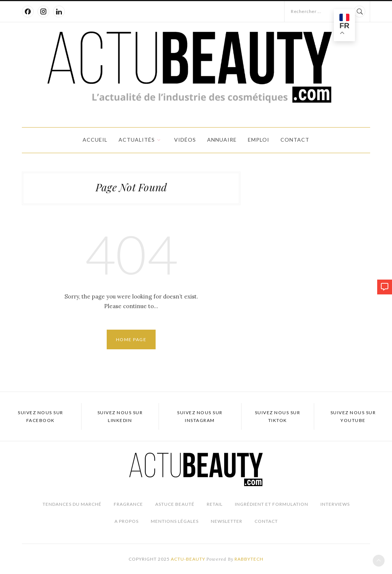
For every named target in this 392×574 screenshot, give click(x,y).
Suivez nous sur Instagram (200, 416)
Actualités (137, 140)
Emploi (259, 140)
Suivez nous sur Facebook (41, 416)
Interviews (335, 504)
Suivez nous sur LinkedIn (120, 416)
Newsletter (227, 521)
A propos (127, 521)
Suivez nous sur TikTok (278, 416)
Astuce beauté (175, 504)
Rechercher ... (306, 11)
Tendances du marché (72, 504)
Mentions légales (175, 521)
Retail (215, 504)
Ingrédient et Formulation (272, 504)
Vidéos (185, 140)
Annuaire (222, 140)
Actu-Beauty (188, 559)
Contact (295, 140)
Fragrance (128, 504)
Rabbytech (249, 559)
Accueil (95, 140)
